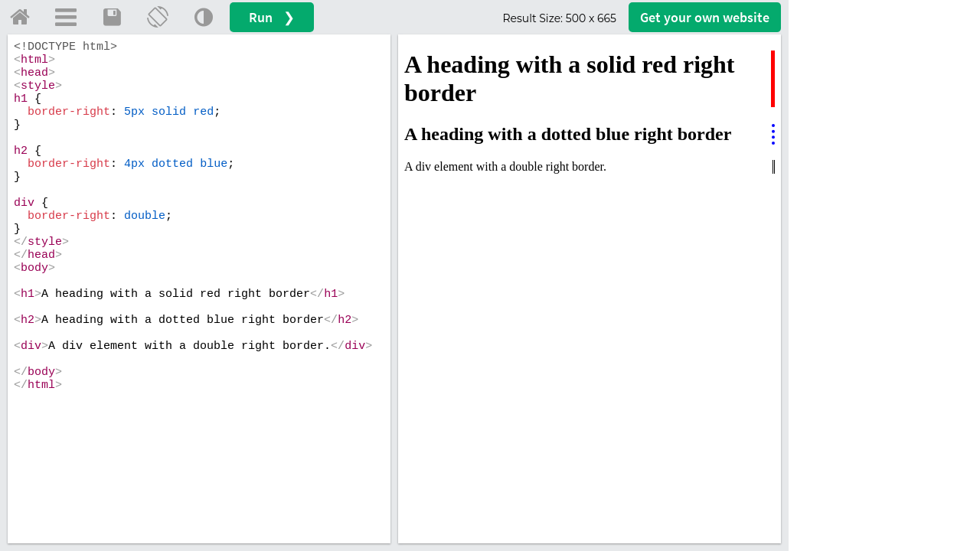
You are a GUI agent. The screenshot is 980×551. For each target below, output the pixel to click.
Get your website (705, 17)
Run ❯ (272, 17)
